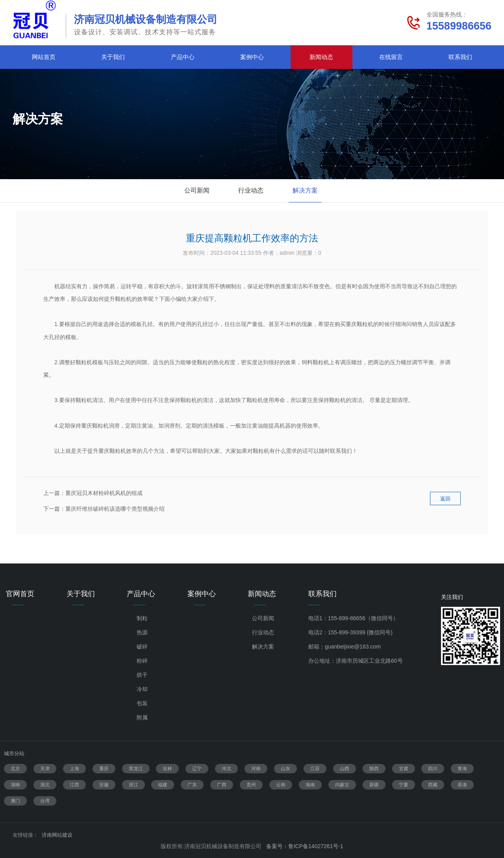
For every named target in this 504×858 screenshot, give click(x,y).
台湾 (45, 801)
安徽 (104, 785)
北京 (15, 769)
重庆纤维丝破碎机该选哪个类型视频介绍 (115, 509)
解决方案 (305, 190)
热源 (142, 632)
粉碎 (142, 661)
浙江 (133, 785)
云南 (281, 785)
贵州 (251, 785)
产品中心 (183, 57)
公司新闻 (197, 190)
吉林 (167, 769)
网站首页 (44, 57)
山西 (345, 769)
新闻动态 (321, 57)
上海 (74, 769)
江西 (74, 785)
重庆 (104, 769)
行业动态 (251, 190)
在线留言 (391, 57)
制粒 (142, 618)
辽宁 (197, 769)
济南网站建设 (57, 835)
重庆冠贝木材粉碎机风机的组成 (104, 493)
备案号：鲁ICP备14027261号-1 (305, 846)
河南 (256, 769)
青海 (462, 769)
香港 (462, 785)
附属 (142, 717)
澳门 (15, 801)
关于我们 (113, 57)
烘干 (142, 675)
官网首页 (20, 594)
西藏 (433, 785)
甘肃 (404, 769)
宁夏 (404, 785)
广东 (192, 785)
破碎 (142, 647)
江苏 (315, 769)
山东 (285, 769)
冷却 (142, 689)
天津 (45, 769)
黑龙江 (136, 769)
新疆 (374, 785)
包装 (142, 703)
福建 (163, 785)
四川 (433, 769)
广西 (222, 785)
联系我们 (460, 57)
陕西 (374, 769)
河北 (226, 769)
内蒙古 (342, 785)
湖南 (15, 785)
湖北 (45, 785)
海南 (310, 785)
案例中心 (252, 57)
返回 (445, 504)
